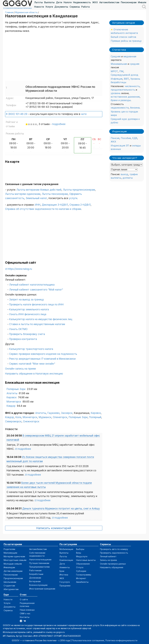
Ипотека (64, 575)
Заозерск (67, 413)
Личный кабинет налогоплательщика (32, 285)
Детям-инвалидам (13, 571)
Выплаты (49, 2)
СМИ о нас (25, 613)
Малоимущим (10, 553)
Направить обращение (112, 567)
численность (132, 86)
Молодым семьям (13, 564)
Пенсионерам (129, 2)
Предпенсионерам (13, 578)
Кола (18, 417)
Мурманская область (26, 12)
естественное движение (125, 97)
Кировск (12, 397)
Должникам (35, 578)
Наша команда (27, 610)
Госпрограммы (84, 575)
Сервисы (75, 7)
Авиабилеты (82, 582)
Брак (62, 571)
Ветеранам (35, 581)
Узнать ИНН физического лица (28, 314)
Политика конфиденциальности (121, 640)
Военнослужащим (38, 585)
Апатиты (12, 393)
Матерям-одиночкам (14, 556)
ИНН (38, 205)
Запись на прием (108, 560)
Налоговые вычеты (86, 560)
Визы (79, 553)
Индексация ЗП (120, 146)
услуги (73, 198)
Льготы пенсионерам (55, 194)
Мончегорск (14, 402)
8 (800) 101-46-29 (17, 114)
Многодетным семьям (15, 560)
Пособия (126, 138)
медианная (130, 56)
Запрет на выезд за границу (27, 300)
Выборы (80, 549)
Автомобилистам (109, 2)
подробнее (59, 124)
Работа (85, 7)
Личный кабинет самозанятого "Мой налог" (36, 290)
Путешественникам (39, 563)
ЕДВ (135, 138)
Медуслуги (82, 556)
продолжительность (123, 90)
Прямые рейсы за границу (126, 41)
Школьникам (10, 582)
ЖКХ (95, 2)
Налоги (68, 2)
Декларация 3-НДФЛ (55, 205)
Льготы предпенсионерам (79, 190)
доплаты (128, 178)
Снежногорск (31, 421)
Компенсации (66, 560)
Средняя (116, 56)
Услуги (49, 7)
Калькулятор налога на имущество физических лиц (41, 319)
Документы (61, 7)
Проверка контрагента (23, 339)
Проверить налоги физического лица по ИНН (36, 304)
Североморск (13, 421)
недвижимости (120, 108)
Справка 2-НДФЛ (80, 205)
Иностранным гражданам (42, 589)
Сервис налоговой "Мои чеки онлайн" (32, 364)
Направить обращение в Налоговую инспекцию (34, 374)
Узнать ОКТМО (18, 329)
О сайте (24, 599)
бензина (135, 108)
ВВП (126, 79)
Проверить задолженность (114, 553)
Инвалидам (9, 567)
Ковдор (11, 406)
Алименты (65, 567)
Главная (9, 12)
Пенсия (115, 138)
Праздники (65, 586)
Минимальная (119, 64)
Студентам (9, 586)
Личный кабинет (108, 556)
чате (84, 114)
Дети (59, 2)
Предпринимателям (39, 567)
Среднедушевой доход (124, 75)
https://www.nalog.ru (20, 269)
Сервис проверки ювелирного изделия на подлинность (43, 354)
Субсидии (81, 571)
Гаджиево (53, 413)
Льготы (38, 2)
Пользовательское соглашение (88, 640)
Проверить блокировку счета (27, 334)
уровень (116, 93)
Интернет (81, 578)
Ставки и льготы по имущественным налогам (37, 324)
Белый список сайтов (123, 37)
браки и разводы (121, 100)
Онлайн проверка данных (113, 564)
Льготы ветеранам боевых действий (39, 190)
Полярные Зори (16, 389)
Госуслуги (65, 582)
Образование (83, 564)
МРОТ (114, 71)
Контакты (25, 617)
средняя (135, 64)
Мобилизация (66, 549)
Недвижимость (82, 2)
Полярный (95, 417)
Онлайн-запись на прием (20, 369)
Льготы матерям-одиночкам (23, 194)
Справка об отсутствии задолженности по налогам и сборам (43, 209)
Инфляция (117, 79)
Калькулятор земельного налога (29, 309)
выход (124, 174)
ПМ (121, 71)
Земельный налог (36, 198)
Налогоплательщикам (40, 559)
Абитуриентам (11, 589)
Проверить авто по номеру (114, 549)
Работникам (35, 570)
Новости (39, 7)
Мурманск (45, 417)
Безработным (36, 574)
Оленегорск (60, 417)
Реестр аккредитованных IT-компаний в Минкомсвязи (42, 359)
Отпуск (80, 567)
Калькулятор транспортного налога (31, 349)
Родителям (9, 549)
